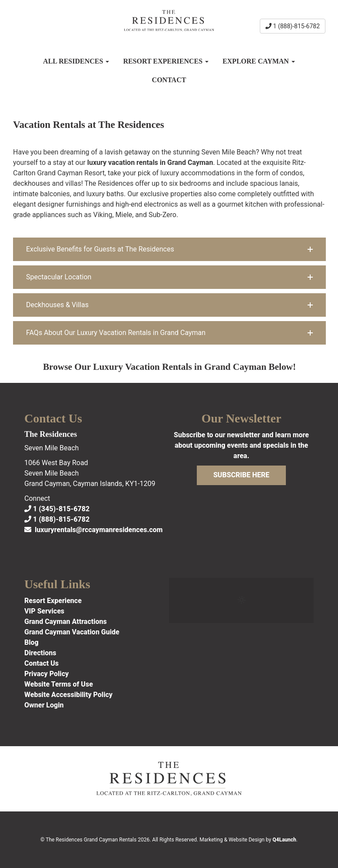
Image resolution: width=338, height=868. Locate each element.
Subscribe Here (241, 475)
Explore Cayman (259, 61)
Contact (169, 80)
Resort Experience (53, 601)
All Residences (76, 61)
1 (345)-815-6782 (57, 509)
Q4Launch (284, 840)
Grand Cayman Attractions (66, 622)
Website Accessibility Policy (68, 695)
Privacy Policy (46, 674)
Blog (31, 642)
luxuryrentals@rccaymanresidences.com (93, 530)
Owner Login (44, 705)
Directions (40, 653)
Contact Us (41, 663)
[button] (169, 249)
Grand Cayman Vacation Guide (72, 632)
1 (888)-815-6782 (293, 26)
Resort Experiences (166, 61)
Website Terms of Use (59, 684)
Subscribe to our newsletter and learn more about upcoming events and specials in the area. (241, 445)
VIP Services (44, 611)
